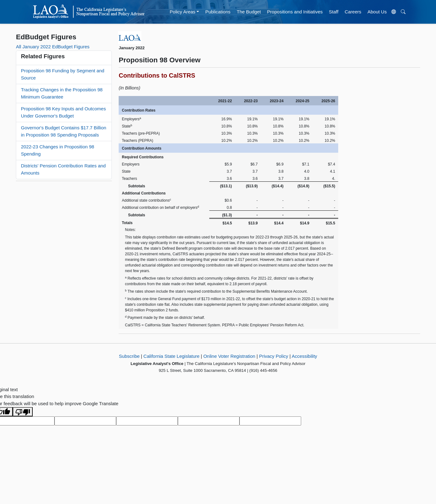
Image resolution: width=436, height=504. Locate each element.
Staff (334, 12)
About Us (377, 12)
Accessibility (305, 356)
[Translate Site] (394, 12)
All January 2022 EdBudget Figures (53, 47)
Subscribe (129, 356)
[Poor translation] (23, 412)
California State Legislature (172, 356)
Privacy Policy (274, 356)
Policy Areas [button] (183, 12)
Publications (218, 12)
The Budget (249, 12)
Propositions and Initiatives (295, 12)
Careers (353, 12)
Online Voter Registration (229, 356)
